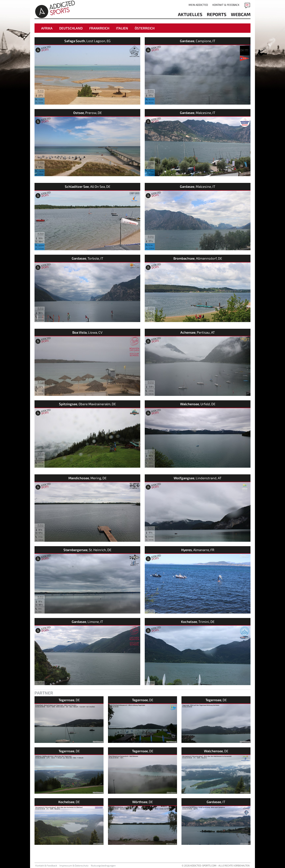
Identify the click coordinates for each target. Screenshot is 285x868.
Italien (122, 28)
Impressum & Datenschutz (74, 865)
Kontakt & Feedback (226, 5)
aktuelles (190, 14)
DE (247, 5)
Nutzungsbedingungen (103, 865)
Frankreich (99, 28)
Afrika (47, 28)
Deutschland (71, 28)
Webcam (241, 14)
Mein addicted (198, 5)
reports (217, 14)
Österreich (145, 28)
